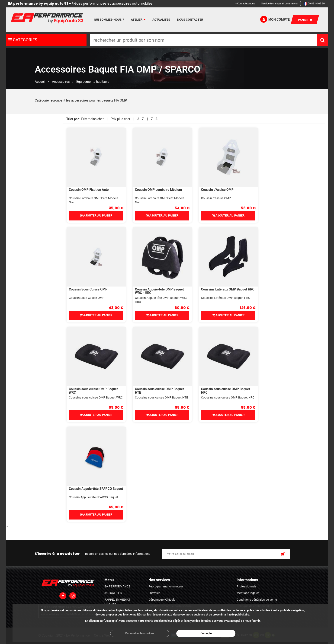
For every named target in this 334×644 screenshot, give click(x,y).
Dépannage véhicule (162, 600)
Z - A (154, 119)
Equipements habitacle (93, 82)
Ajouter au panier (96, 215)
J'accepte (206, 633)
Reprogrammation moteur (166, 586)
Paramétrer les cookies (140, 633)
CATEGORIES (23, 40)
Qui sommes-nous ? (109, 20)
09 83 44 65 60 (316, 4)
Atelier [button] (138, 20)
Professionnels (247, 586)
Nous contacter (190, 20)
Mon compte (275, 19)
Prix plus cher (120, 119)
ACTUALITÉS (113, 593)
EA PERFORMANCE (117, 586)
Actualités (161, 20)
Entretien (154, 593)
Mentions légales (248, 593)
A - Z (141, 119)
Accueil (40, 82)
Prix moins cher (92, 119)
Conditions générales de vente (257, 600)
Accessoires (61, 82)
